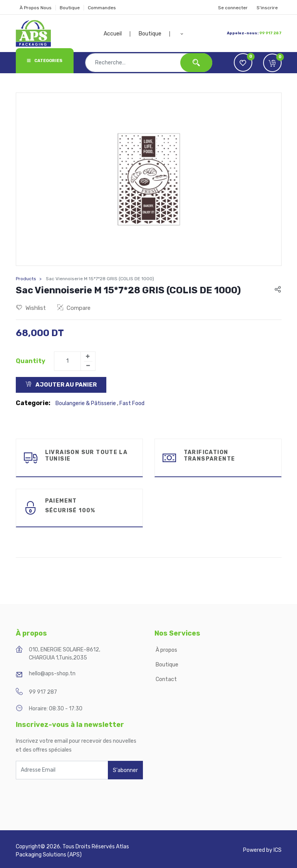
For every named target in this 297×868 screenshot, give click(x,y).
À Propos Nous (36, 8)
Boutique (70, 8)
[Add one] (88, 357)
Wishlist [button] (31, 308)
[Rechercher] (196, 63)
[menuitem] (117, 34)
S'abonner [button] (125, 770)
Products (26, 279)
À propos (167, 650)
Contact (166, 679)
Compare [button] (74, 308)
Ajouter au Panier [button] (61, 385)
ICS (278, 850)
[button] (182, 34)
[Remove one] (88, 366)
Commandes (102, 8)
